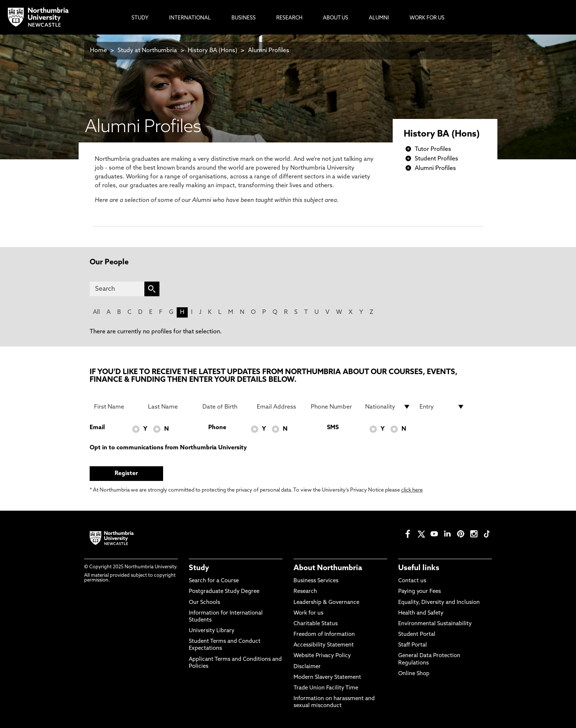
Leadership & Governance (326, 603)
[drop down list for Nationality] (388, 407)
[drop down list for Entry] (442, 407)
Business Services (316, 581)
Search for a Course (214, 581)
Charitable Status (316, 624)
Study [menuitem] (140, 18)
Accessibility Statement (324, 645)
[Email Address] (280, 407)
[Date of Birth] (225, 407)
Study (199, 568)
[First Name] (117, 407)
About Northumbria (328, 568)
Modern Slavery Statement (327, 678)
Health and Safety (421, 613)
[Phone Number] (334, 407)
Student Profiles (436, 159)
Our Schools (204, 603)
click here (412, 490)
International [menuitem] (190, 18)
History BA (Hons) (213, 51)
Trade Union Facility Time (326, 688)
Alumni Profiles (269, 51)
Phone (217, 428)
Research (305, 592)
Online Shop (414, 674)
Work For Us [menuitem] (427, 18)
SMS (333, 428)
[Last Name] (171, 407)
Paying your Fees (420, 592)
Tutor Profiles (433, 149)
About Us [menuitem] (336, 18)
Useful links (419, 568)
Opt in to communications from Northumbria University (168, 448)
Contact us (412, 581)
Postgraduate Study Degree (224, 592)
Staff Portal (413, 645)
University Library (212, 631)
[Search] (117, 289)
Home (98, 51)
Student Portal (417, 635)
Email (97, 428)
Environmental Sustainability (435, 624)
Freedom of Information (324, 635)
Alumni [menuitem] (379, 18)
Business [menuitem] (244, 18)
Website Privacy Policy (322, 656)
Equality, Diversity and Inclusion (439, 603)
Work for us (308, 613)
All (96, 312)
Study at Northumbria (147, 51)
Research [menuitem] (289, 18)
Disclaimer (307, 667)
